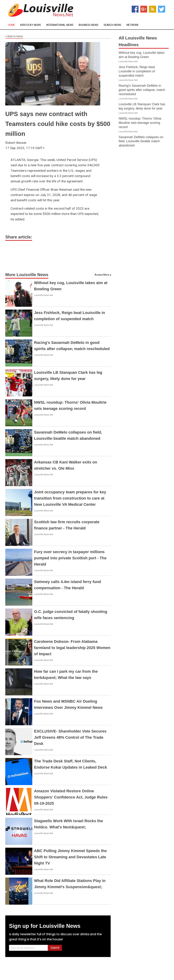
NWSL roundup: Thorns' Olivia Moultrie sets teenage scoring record (140, 123)
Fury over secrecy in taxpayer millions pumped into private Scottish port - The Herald (70, 558)
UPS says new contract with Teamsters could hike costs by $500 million (58, 124)
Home (11, 25)
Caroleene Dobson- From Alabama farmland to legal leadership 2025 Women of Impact (72, 648)
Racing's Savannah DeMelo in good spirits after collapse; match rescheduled (142, 90)
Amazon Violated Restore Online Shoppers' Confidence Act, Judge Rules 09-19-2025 (71, 797)
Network (133, 25)
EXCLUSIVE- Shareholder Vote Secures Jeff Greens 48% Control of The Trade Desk (70, 737)
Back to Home (14, 36)
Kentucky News (31, 25)
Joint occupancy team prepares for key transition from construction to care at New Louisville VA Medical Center (70, 498)
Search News (112, 25)
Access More (102, 275)
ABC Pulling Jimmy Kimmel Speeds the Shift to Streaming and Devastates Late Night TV (70, 857)
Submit (55, 948)
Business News (88, 25)
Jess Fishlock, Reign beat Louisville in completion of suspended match (137, 71)
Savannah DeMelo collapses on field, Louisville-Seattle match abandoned (141, 141)
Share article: (19, 237)
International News (60, 25)
